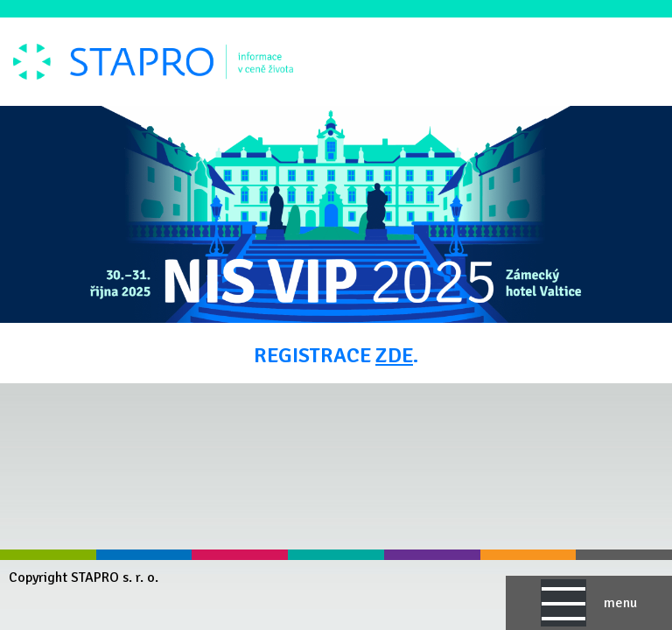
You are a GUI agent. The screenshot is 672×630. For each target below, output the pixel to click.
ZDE (394, 355)
